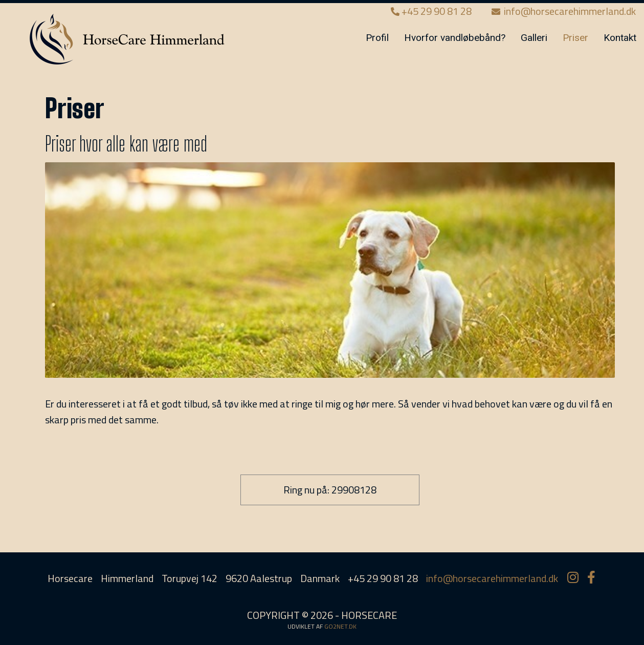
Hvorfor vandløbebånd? (455, 38)
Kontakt (620, 38)
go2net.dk (340, 626)
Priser (575, 38)
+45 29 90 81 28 (432, 11)
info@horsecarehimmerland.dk (564, 11)
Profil (377, 38)
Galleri (534, 38)
